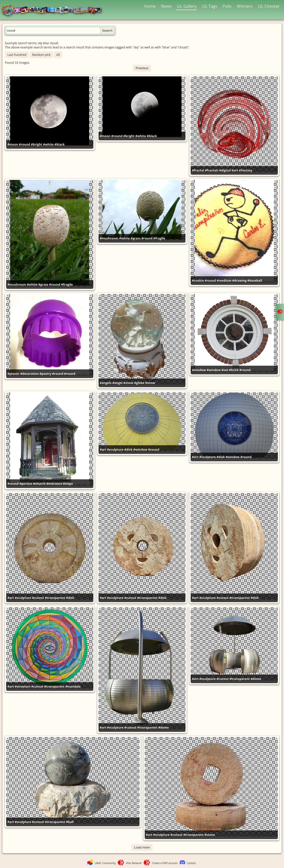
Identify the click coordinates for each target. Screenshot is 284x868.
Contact (191, 863)
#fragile (67, 285)
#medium (224, 281)
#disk (128, 450)
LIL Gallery (187, 6)
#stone (210, 835)
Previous (142, 68)
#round (25, 144)
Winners (245, 6)
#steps (68, 484)
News (166, 6)
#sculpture (115, 450)
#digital (225, 170)
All (58, 55)
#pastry (45, 374)
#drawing (239, 281)
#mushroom (17, 285)
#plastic (13, 374)
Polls (227, 6)
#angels (106, 383)
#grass (43, 285)
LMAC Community (105, 863)
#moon (13, 144)
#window (199, 370)
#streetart (23, 687)
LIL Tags (210, 6)
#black (60, 144)
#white (48, 144)
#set (225, 370)
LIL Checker (269, 6)
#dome (164, 728)
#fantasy (245, 170)
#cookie (198, 281)
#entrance (54, 484)
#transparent (55, 598)
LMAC (54, 11)
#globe (139, 383)
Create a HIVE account (165, 863)
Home (150, 6)
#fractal (198, 170)
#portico (26, 484)
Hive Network (134, 863)
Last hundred (17, 55)
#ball (70, 822)
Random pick (41, 55)
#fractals (212, 170)
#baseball (255, 281)
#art (235, 170)
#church (39, 484)
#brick (234, 370)
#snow (128, 383)
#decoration (30, 374)
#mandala (73, 687)
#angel (118, 383)
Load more (142, 847)
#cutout (38, 598)
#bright (37, 144)
